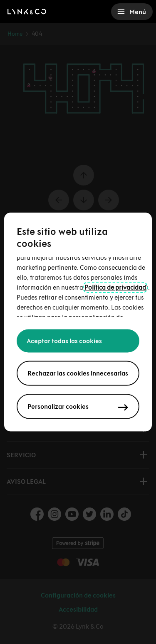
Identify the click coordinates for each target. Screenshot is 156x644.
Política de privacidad (115, 287)
